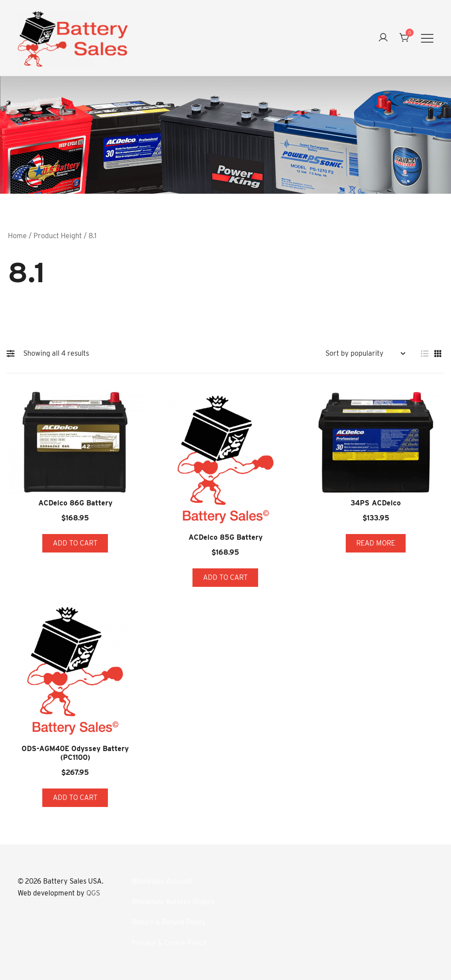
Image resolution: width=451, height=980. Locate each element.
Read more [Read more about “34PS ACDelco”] (376, 543)
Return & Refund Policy (169, 922)
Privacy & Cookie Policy (169, 943)
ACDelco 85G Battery (225, 537)
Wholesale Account (162, 881)
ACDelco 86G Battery (75, 503)
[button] (13, 354)
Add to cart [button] (75, 543)
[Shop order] (365, 354)
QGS (93, 893)
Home (17, 236)
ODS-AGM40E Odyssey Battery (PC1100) (75, 753)
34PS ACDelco (376, 503)
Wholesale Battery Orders (173, 902)
